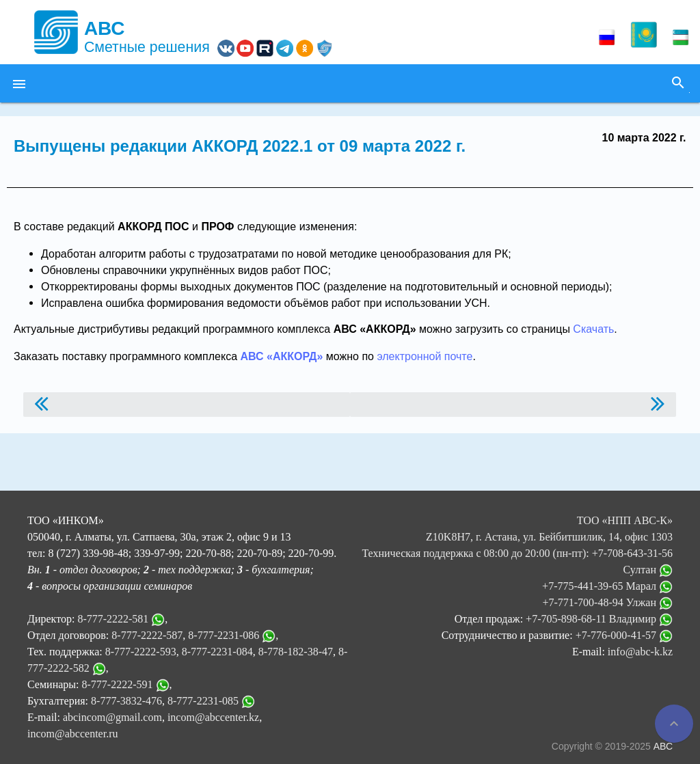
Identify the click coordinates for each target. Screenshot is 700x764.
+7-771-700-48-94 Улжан (607, 602)
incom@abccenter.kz (213, 717)
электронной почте (425, 356)
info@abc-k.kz (640, 652)
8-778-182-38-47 (296, 652)
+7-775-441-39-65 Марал (607, 586)
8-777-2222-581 (113, 619)
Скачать (593, 329)
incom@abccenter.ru (72, 734)
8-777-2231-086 (224, 635)
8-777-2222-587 (147, 635)
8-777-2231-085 (203, 701)
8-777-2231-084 (217, 652)
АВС (663, 746)
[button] (19, 83)
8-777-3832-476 (126, 701)
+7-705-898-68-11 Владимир (599, 619)
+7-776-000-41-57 (624, 635)
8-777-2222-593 (141, 652)
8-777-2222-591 (118, 684)
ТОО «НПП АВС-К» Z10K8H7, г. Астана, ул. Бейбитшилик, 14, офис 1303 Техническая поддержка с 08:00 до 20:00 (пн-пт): (517, 537)
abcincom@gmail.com (112, 717)
